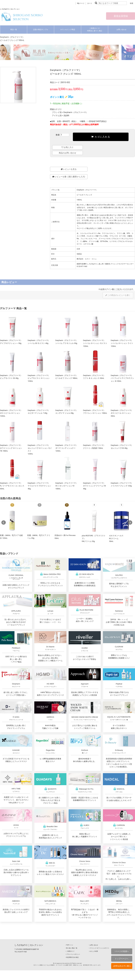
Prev (4, 523)
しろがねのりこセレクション (29, 945)
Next (130, 523)
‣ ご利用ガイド (70, 951)
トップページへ (122, 959)
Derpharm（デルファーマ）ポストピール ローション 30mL (122, 413)
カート (90, 3)
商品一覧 (14, 30)
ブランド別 (57, 112)
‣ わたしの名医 (93, 951)
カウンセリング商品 (68, 30)
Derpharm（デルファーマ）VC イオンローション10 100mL (66, 486)
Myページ (81, 3)
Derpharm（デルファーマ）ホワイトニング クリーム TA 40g (94, 486)
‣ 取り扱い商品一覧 (71, 948)
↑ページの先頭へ (122, 951)
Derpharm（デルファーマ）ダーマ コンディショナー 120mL (66, 448)
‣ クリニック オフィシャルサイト (99, 948)
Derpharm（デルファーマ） (76, 112)
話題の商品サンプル (41, 30)
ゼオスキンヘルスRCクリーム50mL (116, 538)
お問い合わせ (121, 30)
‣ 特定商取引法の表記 (72, 957)
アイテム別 (57, 115)
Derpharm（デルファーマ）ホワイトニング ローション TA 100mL (11, 448)
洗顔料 (66, 115)
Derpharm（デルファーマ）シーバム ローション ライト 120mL (122, 343)
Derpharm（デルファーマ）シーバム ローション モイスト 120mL (95, 343)
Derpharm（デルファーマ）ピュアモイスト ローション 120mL (39, 378)
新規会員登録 (121, 16)
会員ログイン (106, 289)
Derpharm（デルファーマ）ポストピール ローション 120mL (11, 413)
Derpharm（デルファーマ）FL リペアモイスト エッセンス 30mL (12, 486)
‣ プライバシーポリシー (73, 954)
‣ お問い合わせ (93, 945)
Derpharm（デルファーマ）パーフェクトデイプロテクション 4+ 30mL (122, 378)
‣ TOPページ (69, 945)
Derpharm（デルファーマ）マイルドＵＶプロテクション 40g (39, 486)
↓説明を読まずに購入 (122, 966)
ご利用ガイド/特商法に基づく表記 (95, 30)
